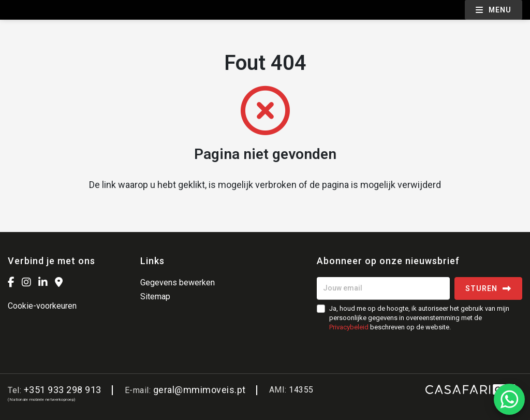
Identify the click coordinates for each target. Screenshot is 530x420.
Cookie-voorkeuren (42, 306)
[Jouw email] (383, 288)
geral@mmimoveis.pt (200, 390)
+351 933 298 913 (63, 390)
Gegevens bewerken (178, 283)
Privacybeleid (349, 327)
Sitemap (155, 296)
